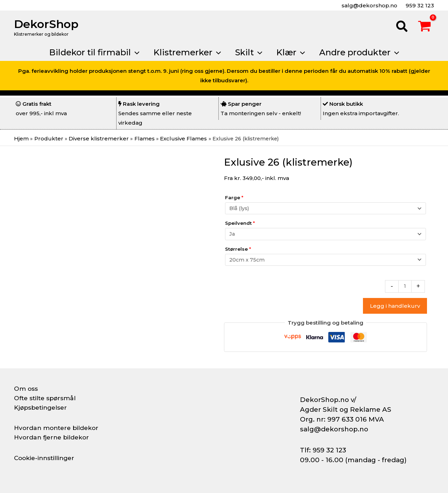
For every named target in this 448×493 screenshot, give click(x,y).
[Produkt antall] (405, 286)
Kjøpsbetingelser (42, 408)
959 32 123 (419, 5)
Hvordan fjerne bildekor (53, 437)
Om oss (26, 389)
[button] (402, 27)
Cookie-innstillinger (46, 458)
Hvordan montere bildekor (58, 428)
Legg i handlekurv (395, 306)
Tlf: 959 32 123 (323, 450)
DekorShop (46, 24)
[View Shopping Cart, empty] (425, 27)
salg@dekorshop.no (369, 5)
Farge (234, 197)
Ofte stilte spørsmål (46, 398)
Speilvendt (240, 223)
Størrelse (238, 249)
